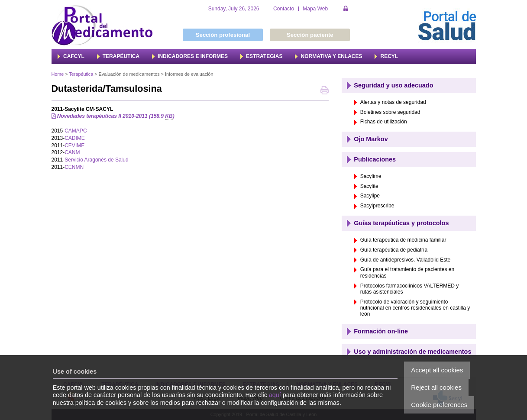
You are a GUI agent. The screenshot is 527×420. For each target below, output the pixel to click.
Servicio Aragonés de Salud (96, 160)
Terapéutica (81, 74)
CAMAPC (76, 131)
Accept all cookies (437, 370)
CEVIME (74, 145)
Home (58, 74)
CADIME (75, 138)
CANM (72, 152)
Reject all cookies (436, 387)
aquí (275, 395)
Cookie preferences (439, 405)
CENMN (74, 167)
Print (325, 91)
